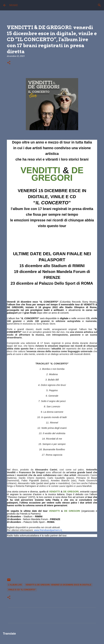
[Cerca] (99, 5)
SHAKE (13, 5)
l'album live (15, 585)
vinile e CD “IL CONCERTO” (22, 590)
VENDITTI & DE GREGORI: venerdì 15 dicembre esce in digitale (58, 585)
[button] (9, 63)
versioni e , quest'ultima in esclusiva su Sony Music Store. (52, 321)
